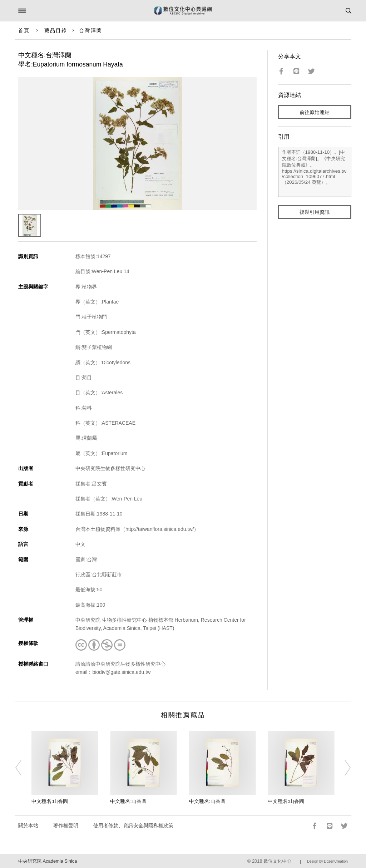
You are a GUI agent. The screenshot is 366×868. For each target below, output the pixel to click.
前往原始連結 (315, 112)
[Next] (343, 768)
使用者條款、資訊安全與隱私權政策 (133, 825)
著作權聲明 (66, 825)
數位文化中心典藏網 (183, 11)
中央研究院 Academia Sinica (48, 861)
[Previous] (23, 768)
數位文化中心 (277, 861)
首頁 (24, 30)
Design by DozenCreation (327, 861)
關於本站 (28, 825)
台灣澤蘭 (90, 30)
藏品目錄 (56, 30)
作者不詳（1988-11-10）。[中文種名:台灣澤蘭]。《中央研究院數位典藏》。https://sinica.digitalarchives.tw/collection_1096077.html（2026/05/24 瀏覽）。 (315, 172)
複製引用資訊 (315, 212)
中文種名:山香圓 (50, 801)
